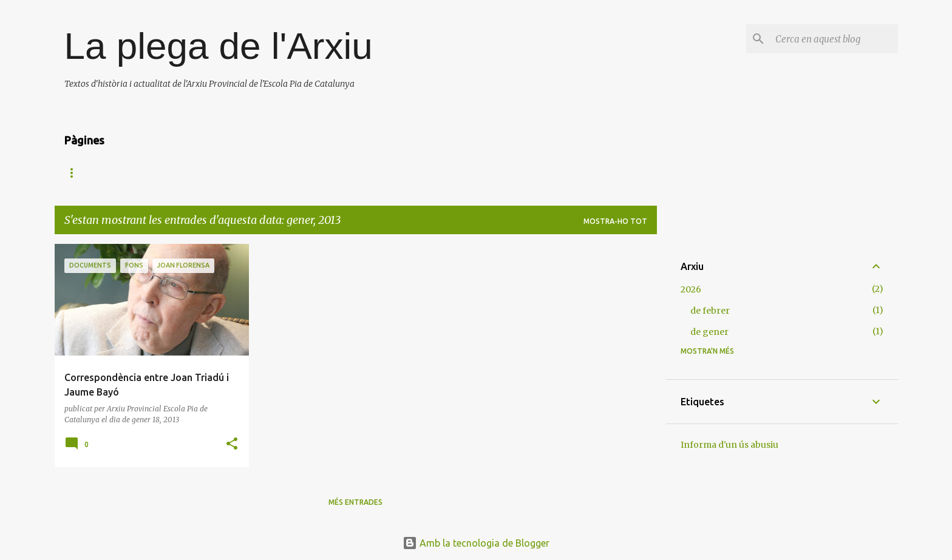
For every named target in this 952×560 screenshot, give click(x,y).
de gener (709, 332)
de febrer (710, 311)
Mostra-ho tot (615, 221)
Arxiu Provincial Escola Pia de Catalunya (149, 173)
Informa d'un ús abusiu (729, 445)
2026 (691, 289)
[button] (232, 444)
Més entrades (355, 502)
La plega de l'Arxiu (219, 46)
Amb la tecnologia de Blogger (476, 543)
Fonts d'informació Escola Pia (426, 173)
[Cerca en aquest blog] (834, 39)
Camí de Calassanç (298, 173)
